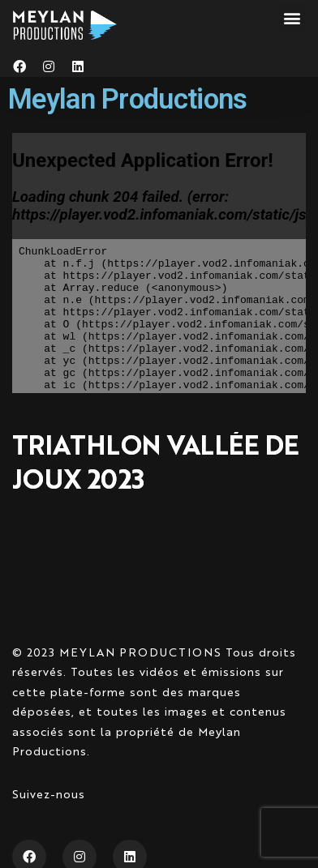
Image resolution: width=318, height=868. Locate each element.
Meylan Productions (128, 99)
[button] (292, 17)
